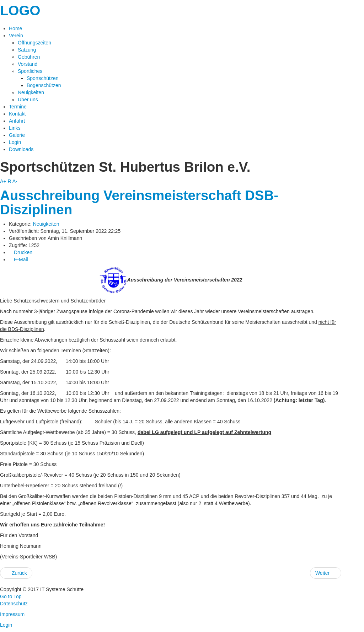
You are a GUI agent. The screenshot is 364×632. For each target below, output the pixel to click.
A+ (3, 181)
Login (6, 625)
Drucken (21, 252)
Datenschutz (14, 604)
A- (15, 181)
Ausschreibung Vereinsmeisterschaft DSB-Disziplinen (139, 202)
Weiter (326, 573)
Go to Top (11, 596)
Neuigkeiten (46, 224)
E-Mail (18, 259)
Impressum (12, 614)
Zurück (16, 573)
